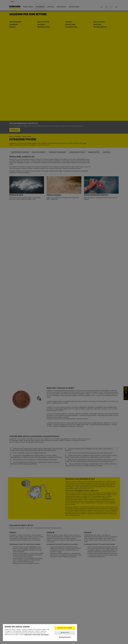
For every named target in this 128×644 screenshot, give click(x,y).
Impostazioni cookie (65, 637)
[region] (40, 633)
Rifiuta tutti (65, 633)
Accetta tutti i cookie (65, 628)
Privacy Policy (37, 635)
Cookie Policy (28, 635)
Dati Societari (45, 635)
